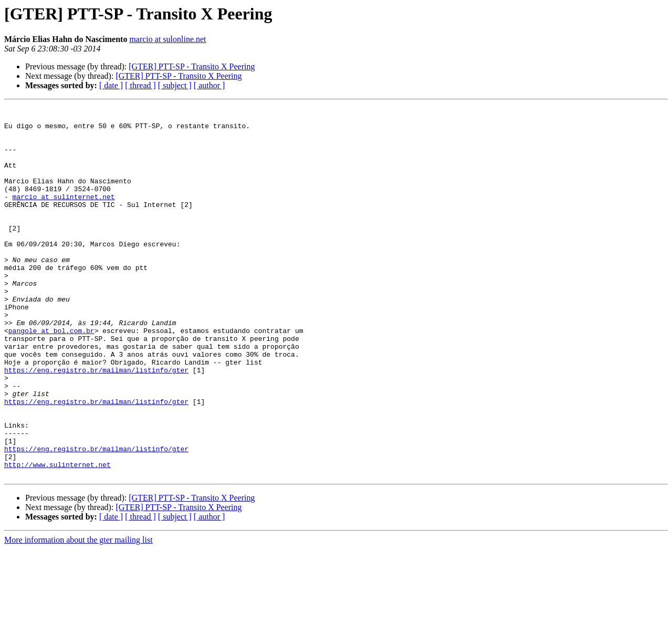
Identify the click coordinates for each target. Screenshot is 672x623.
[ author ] (209, 85)
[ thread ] (140, 85)
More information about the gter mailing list (78, 614)
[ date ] (111, 85)
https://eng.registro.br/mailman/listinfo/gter (96, 423)
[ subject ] (175, 85)
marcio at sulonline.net (167, 39)
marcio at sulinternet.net (64, 215)
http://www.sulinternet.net (57, 537)
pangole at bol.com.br (51, 376)
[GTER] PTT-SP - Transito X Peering (192, 66)
